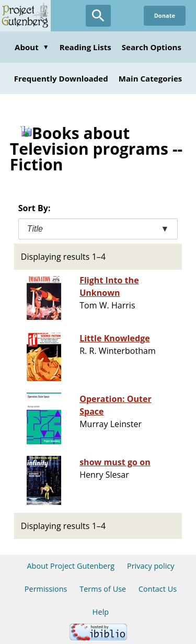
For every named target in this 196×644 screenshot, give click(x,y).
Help (101, 612)
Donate (165, 15)
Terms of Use (103, 589)
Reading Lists (85, 47)
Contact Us (158, 589)
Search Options (152, 47)
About (32, 47)
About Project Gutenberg (71, 566)
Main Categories (151, 78)
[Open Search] (98, 16)
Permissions (46, 589)
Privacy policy (151, 566)
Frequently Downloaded (61, 78)
